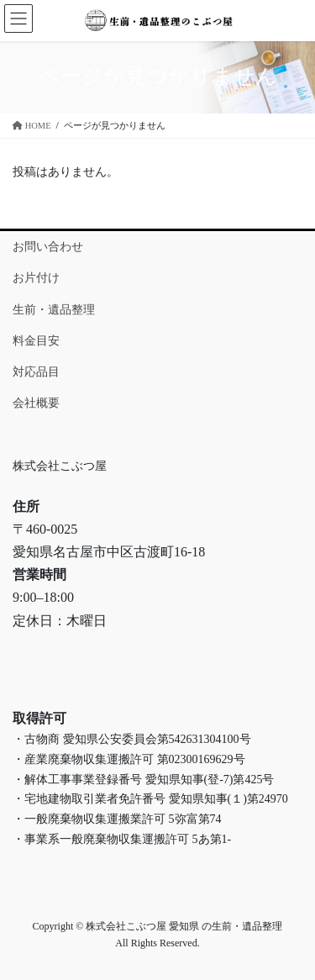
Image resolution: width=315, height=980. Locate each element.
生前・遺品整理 (54, 310)
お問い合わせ (48, 247)
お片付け (36, 278)
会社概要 (36, 403)
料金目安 (36, 341)
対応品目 (36, 372)
